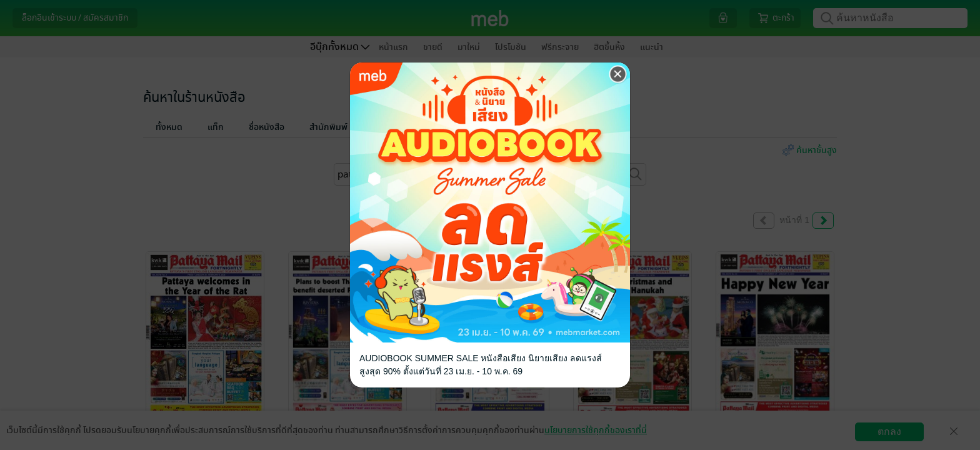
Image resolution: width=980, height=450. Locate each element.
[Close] (618, 74)
